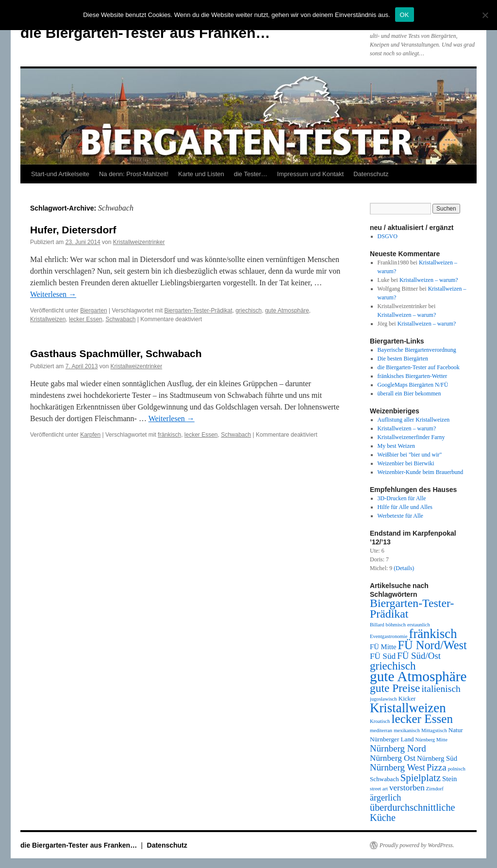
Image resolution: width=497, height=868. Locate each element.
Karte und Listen (201, 174)
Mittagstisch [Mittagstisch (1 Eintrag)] (434, 730)
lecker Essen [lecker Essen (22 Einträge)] (422, 719)
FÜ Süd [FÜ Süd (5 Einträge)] (383, 656)
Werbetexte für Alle (400, 516)
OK (405, 15)
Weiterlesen (53, 294)
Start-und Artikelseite (60, 174)
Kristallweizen (48, 319)
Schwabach (120, 319)
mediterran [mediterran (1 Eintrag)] (381, 730)
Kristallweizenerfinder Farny (411, 437)
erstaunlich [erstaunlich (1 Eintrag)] (419, 625)
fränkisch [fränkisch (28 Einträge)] (433, 634)
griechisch (248, 311)
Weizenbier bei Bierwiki (406, 463)
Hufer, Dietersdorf (73, 230)
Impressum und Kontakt (310, 174)
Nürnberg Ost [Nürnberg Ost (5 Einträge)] (393, 758)
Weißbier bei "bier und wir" (410, 455)
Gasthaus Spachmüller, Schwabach (116, 353)
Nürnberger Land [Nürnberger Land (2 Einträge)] (392, 739)
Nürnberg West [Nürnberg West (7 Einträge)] (398, 767)
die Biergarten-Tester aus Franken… (145, 33)
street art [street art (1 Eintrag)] (379, 789)
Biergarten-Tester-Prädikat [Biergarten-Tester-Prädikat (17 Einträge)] (412, 608)
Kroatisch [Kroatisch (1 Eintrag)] (380, 721)
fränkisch (169, 435)
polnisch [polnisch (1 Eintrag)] (457, 769)
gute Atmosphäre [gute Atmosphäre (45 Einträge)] (418, 676)
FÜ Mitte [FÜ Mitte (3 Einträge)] (383, 647)
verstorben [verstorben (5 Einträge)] (407, 788)
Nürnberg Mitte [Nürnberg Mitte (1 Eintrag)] (431, 740)
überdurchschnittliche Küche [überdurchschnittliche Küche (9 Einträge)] (413, 812)
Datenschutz (371, 174)
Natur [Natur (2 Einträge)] (456, 730)
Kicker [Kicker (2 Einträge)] (407, 698)
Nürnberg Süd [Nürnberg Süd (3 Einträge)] (437, 758)
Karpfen (90, 435)
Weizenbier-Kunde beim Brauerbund (421, 472)
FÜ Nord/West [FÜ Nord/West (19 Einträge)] (432, 645)
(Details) (404, 568)
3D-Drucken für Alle (402, 498)
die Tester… (251, 174)
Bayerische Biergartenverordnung (417, 350)
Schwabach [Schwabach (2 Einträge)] (384, 779)
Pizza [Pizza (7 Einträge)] (437, 767)
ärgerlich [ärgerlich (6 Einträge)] (385, 798)
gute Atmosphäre (287, 311)
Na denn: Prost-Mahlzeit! (134, 174)
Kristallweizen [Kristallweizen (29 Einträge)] (408, 708)
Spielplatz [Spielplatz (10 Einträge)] (421, 778)
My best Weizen (396, 446)
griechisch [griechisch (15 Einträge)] (393, 666)
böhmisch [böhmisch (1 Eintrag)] (396, 625)
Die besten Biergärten (403, 359)
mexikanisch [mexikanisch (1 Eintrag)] (407, 730)
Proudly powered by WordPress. (417, 845)
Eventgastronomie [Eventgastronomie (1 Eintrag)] (389, 636)
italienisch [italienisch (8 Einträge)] (441, 689)
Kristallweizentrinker (139, 242)
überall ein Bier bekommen (409, 393)
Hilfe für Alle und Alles (405, 507)
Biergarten (93, 311)
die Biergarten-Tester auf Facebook (419, 367)
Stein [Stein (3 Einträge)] (449, 779)
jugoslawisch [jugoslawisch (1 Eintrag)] (383, 699)
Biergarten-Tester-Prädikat (198, 311)
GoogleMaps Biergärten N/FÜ (413, 385)
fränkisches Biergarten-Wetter (413, 376)
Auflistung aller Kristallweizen (414, 420)
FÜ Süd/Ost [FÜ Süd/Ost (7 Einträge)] (419, 656)
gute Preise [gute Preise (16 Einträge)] (395, 688)
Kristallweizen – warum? (429, 280)
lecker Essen (86, 319)
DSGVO (388, 236)
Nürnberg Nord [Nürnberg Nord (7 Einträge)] (398, 748)
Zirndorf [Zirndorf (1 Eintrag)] (435, 789)
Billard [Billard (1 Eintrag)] (377, 625)
